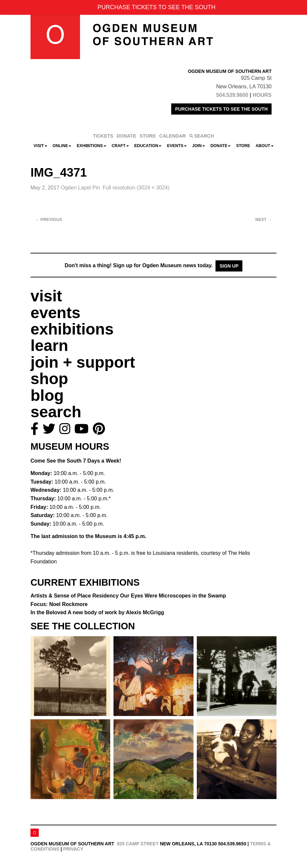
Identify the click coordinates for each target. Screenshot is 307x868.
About (264, 146)
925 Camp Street (138, 844)
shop (49, 379)
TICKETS (103, 136)
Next (264, 219)
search (56, 412)
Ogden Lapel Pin (81, 188)
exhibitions (72, 329)
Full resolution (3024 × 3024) (136, 188)
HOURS (262, 95)
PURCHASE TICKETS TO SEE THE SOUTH (221, 109)
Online (62, 146)
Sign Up (229, 266)
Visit (40, 146)
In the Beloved (97, 612)
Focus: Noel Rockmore (59, 604)
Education (148, 146)
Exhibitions (92, 146)
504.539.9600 (232, 95)
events (55, 313)
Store (243, 146)
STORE (148, 136)
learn (49, 346)
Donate (220, 146)
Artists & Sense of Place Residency (128, 596)
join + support (83, 362)
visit (46, 296)
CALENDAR (173, 136)
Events (177, 146)
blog (47, 395)
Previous (49, 219)
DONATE (127, 136)
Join (199, 146)
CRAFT (120, 146)
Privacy (73, 849)
